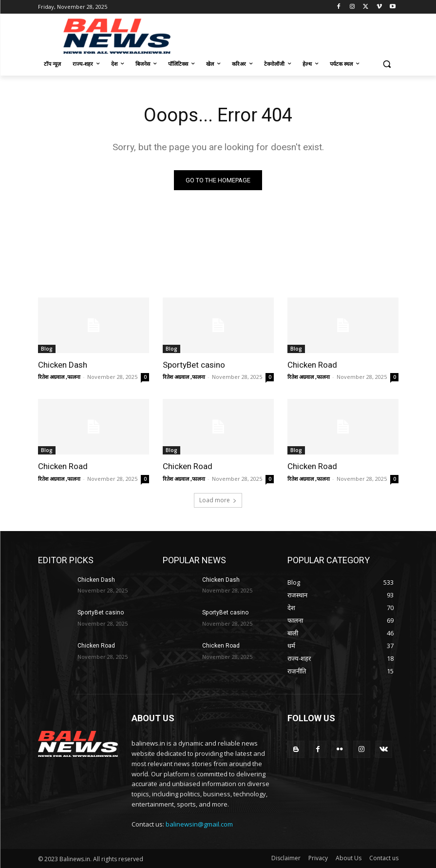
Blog (47, 349)
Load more (218, 500)
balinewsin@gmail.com (199, 824)
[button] (387, 64)
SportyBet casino (194, 365)
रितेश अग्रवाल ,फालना (59, 377)
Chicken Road (312, 365)
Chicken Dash (63, 365)
